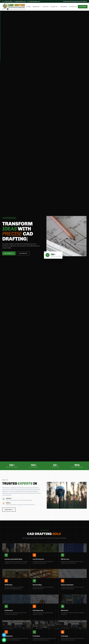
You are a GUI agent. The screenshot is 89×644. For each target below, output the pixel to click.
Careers (64, 7)
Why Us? (46, 7)
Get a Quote (9, 253)
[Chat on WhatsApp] (4, 640)
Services (37, 7)
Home (29, 7)
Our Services (23, 253)
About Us (55, 7)
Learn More (7, 510)
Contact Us (73, 7)
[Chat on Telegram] (4, 635)
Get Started (83, 7)
